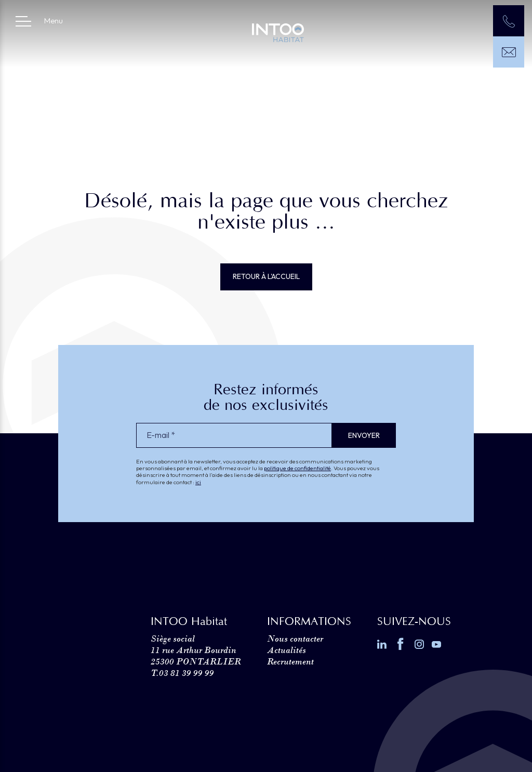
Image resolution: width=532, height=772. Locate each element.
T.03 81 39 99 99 (182, 673)
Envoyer (364, 435)
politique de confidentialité (297, 468)
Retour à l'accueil (266, 276)
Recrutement (290, 661)
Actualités (287, 650)
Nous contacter (295, 638)
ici (198, 482)
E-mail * (161, 435)
